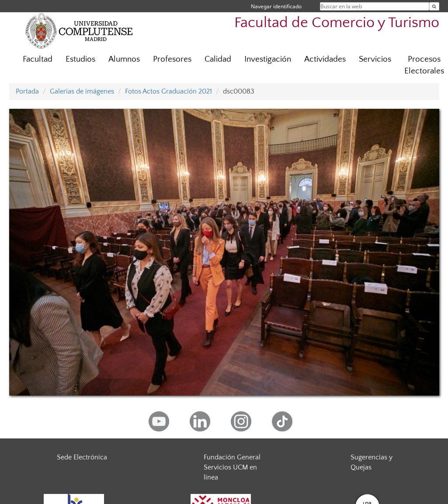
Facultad (38, 59)
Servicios (375, 59)
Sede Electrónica (82, 457)
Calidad (218, 59)
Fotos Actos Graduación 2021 (168, 91)
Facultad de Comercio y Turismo (337, 23)
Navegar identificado (276, 6)
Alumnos (124, 59)
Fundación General (232, 457)
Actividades (325, 59)
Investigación (268, 59)
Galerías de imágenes (82, 91)
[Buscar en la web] (434, 6)
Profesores (172, 59)
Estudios (80, 59)
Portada (27, 91)
